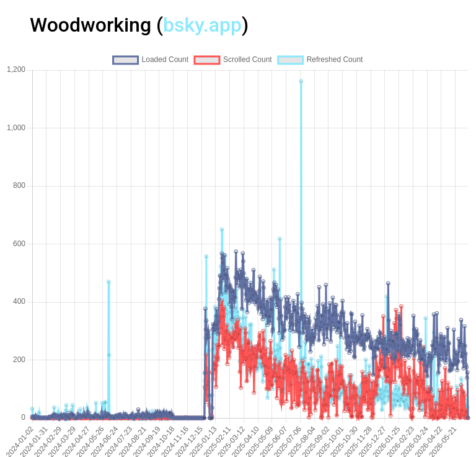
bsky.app (202, 25)
